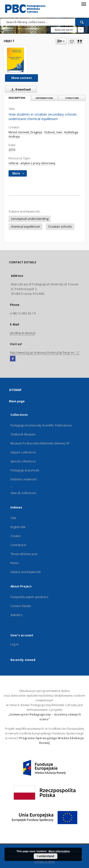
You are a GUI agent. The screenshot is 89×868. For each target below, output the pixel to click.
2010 (12, 150)
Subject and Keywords (26, 572)
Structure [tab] (72, 98)
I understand (46, 856)
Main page (17, 401)
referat (13, 163)
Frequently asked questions (29, 597)
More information (59, 851)
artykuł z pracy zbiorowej (38, 163)
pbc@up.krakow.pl (23, 333)
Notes (15, 563)
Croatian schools (60, 227)
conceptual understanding (30, 219)
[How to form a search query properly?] (81, 30)
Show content (21, 78)
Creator (16, 536)
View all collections (23, 493)
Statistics (16, 615)
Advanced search (64, 30)
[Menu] (84, 4)
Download (20, 89)
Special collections (23, 461)
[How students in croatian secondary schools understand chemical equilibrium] (15, 60)
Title (13, 518)
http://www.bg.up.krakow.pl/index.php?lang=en (45, 353)
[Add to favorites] (72, 41)
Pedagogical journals (25, 470)
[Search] (82, 22)
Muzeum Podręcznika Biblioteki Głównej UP (40, 443)
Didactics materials (23, 479)
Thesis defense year (24, 554)
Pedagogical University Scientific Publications (41, 425)
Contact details (21, 606)
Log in (15, 644)
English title (18, 527)
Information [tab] (44, 98)
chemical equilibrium (26, 227)
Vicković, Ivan (53, 132)
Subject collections (23, 452)
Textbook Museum (23, 434)
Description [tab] (17, 98)
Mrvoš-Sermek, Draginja (25, 132)
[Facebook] (13, 359)
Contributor (19, 545)
